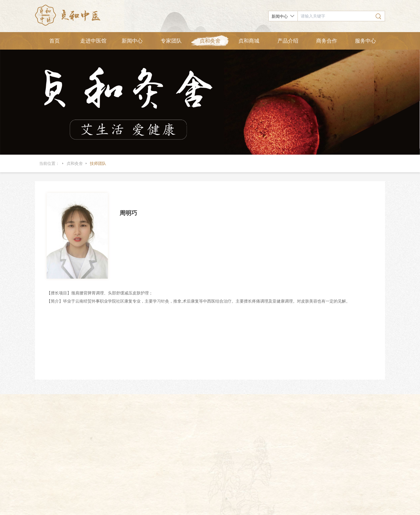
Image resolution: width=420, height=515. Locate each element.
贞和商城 (249, 41)
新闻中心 (132, 41)
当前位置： (49, 163)
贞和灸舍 (210, 41)
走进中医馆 (93, 41)
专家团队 (171, 41)
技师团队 (98, 163)
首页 (55, 41)
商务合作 (327, 41)
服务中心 (365, 41)
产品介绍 (288, 41)
